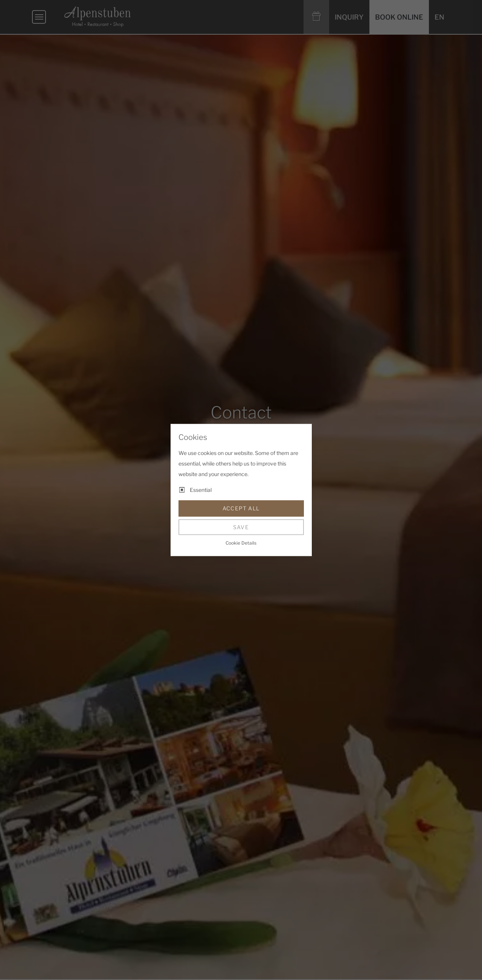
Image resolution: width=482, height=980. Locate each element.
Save (241, 527)
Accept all (241, 508)
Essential (201, 490)
